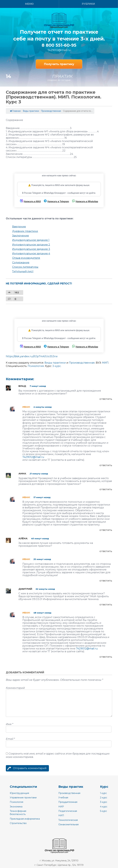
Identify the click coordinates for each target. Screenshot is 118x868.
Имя (9, 724)
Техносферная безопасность (18, 813)
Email (10, 739)
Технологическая (68, 820)
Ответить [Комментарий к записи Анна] (106, 489)
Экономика (16, 807)
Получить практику (59, 64)
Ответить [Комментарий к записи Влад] (106, 399)
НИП (61, 815)
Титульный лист (23, 271)
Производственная (51, 111)
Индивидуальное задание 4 (31, 253)
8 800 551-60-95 (59, 45)
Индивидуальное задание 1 (31, 240)
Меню (29, 4)
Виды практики (31, 111)
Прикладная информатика (25, 819)
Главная (15, 111)
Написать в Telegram (56, 201)
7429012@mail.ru (59, 50)
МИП (105, 363)
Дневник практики (25, 231)
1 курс (103, 793)
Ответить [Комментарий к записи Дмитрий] (106, 605)
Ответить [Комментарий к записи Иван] (106, 465)
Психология (36, 366)
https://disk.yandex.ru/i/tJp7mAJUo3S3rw (32, 356)
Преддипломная (68, 802)
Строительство (18, 823)
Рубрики (88, 4)
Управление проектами (23, 798)
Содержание (21, 263)
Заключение (21, 236)
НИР (61, 807)
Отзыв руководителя (26, 258)
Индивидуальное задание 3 (31, 249)
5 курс (103, 811)
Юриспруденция (19, 793)
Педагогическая (68, 811)
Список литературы (25, 267)
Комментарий (15, 688)
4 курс (104, 807)
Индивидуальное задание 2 (31, 245)
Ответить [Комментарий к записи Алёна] (106, 551)
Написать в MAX (30, 201)
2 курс (104, 798)
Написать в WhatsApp (85, 201)
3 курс (57, 366)
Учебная (63, 798)
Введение (19, 227)
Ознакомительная (68, 824)
